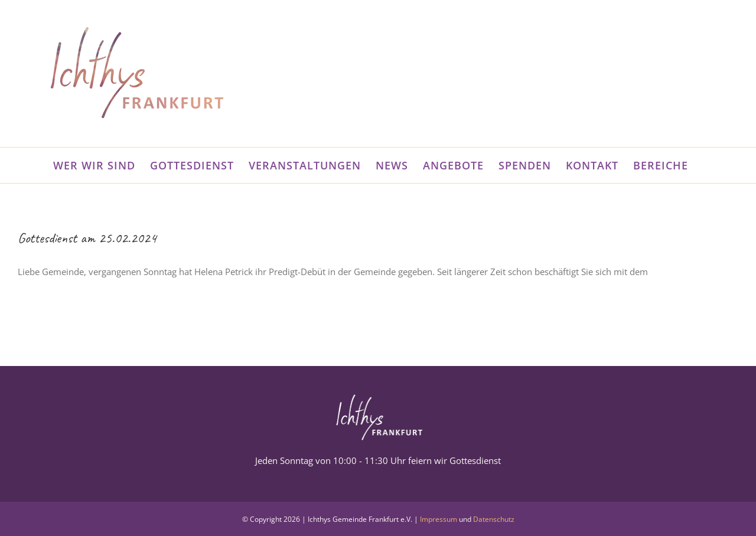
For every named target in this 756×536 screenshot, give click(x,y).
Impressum (439, 519)
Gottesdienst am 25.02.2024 (87, 238)
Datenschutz (494, 519)
